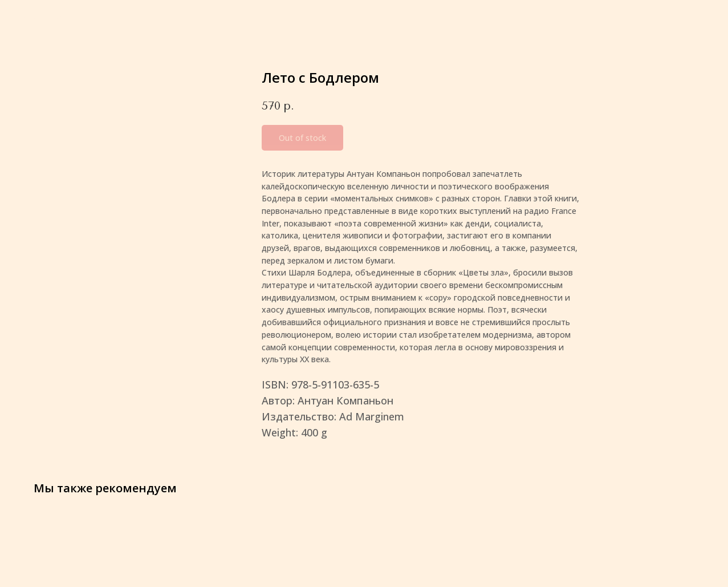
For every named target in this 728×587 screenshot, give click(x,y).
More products (50, 17)
